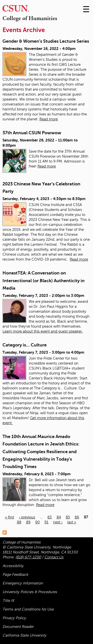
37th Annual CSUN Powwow (32, 133)
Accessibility (13, 566)
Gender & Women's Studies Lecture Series (46, 41)
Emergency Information (23, 583)
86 (77, 517)
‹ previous (27, 517)
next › (58, 522)
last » (72, 522)
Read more (49, 119)
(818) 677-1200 (28, 557)
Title (8, 601)
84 (59, 517)
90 (37, 522)
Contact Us (54, 557)
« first (10, 517)
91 (46, 522)
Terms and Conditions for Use (28, 609)
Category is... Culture (25, 345)
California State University (24, 635)
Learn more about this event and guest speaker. (43, 331)
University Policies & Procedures (30, 592)
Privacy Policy (14, 618)
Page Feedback (15, 575)
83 (49, 517)
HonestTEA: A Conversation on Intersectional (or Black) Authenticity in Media (44, 281)
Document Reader (18, 627)
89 (28, 522)
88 (19, 522)
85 (68, 517)
